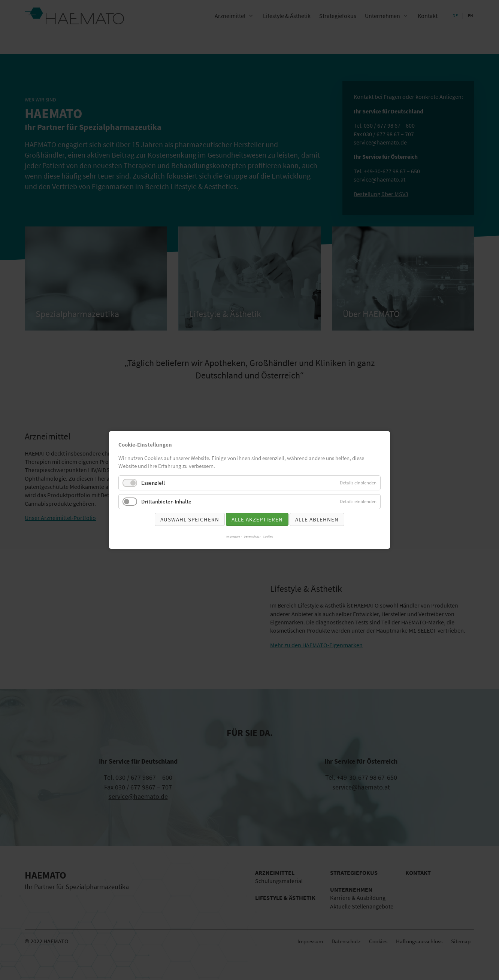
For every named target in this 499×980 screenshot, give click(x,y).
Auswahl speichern (190, 519)
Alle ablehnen (317, 519)
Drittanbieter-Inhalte (166, 501)
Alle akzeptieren (257, 519)
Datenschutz (252, 536)
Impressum (233, 536)
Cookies (268, 536)
